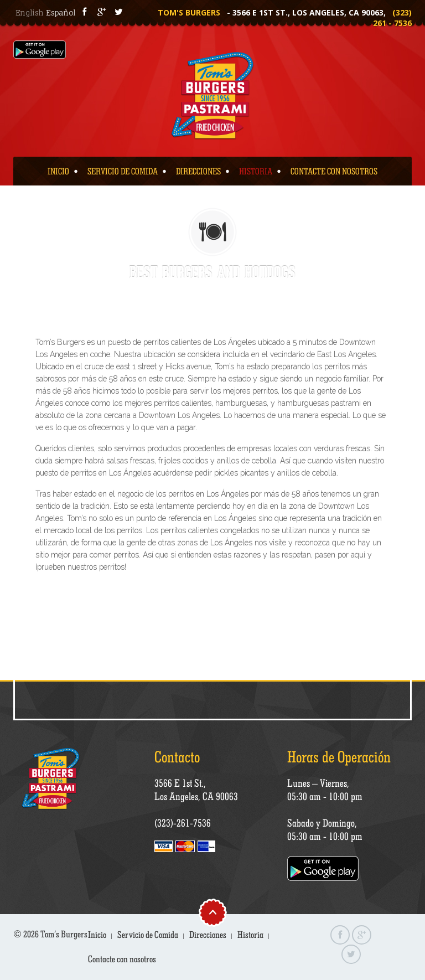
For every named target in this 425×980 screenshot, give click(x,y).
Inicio (58, 171)
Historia (256, 171)
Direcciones (198, 171)
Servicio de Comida (123, 171)
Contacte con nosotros (334, 171)
